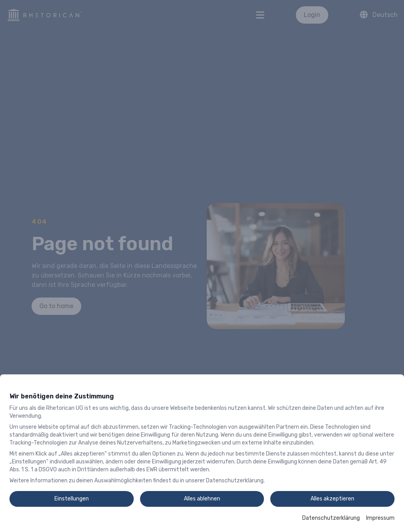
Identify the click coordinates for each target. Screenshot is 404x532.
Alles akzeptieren (332, 499)
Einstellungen (72, 499)
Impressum (380, 518)
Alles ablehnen (202, 499)
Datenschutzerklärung (331, 518)
